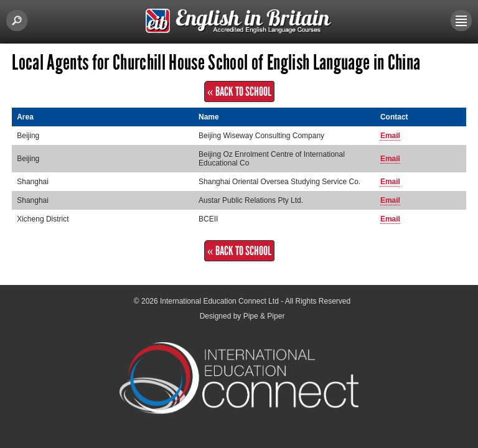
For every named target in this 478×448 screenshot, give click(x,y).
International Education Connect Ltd (219, 301)
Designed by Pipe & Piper (242, 316)
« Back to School (239, 91)
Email (390, 136)
